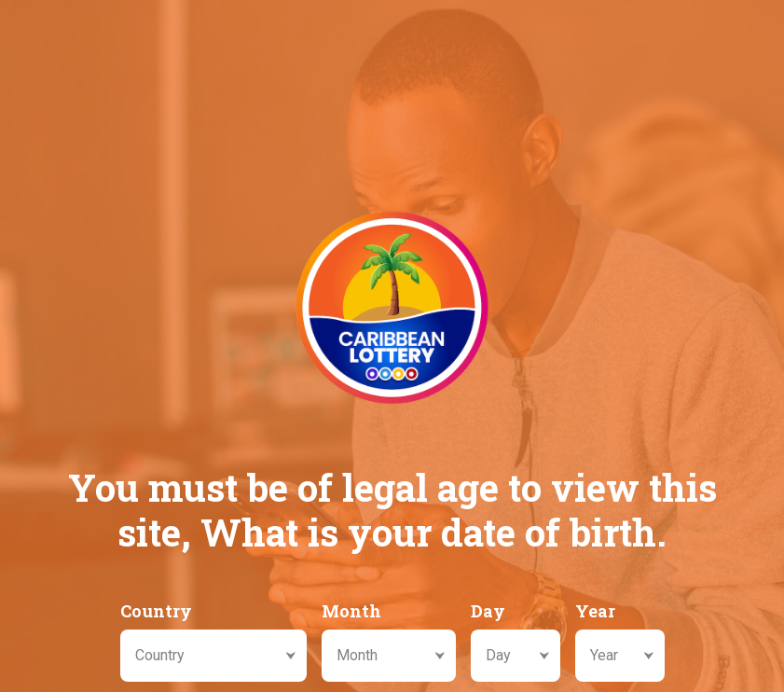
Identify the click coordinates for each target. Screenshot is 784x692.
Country (156, 611)
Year (595, 611)
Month (351, 611)
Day (488, 611)
